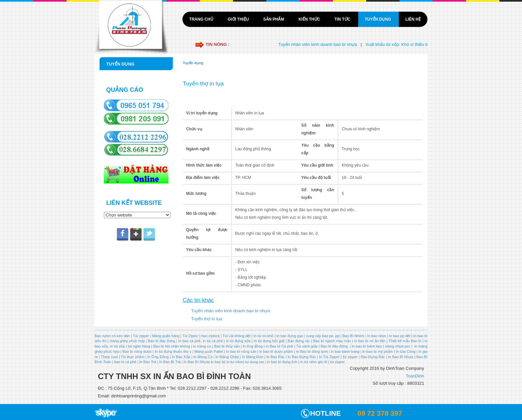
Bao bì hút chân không (171, 346)
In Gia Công (405, 351)
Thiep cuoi (109, 357)
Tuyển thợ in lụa (207, 319)
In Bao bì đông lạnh (312, 351)
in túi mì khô (264, 336)
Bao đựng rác (299, 341)
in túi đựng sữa (238, 341)
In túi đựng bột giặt (269, 341)
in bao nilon (376, 336)
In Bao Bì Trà (170, 362)
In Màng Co (203, 357)
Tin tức (343, 19)
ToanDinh (415, 376)
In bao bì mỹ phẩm (378, 351)
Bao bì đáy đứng (161, 341)
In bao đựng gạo (290, 336)
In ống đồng (252, 346)
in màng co (202, 346)
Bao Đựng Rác (373, 357)
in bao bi (218, 362)
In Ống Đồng (158, 357)
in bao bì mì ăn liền (369, 341)
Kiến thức (310, 19)
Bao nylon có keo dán (113, 336)
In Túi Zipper (329, 357)
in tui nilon (235, 362)
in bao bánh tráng (345, 351)
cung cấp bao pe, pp (323, 336)
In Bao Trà (147, 362)
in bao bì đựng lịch (282, 362)
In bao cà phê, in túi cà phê (200, 341)
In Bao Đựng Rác (301, 357)
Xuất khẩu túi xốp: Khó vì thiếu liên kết (407, 44)
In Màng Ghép (227, 357)
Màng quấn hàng (166, 336)
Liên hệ (413, 19)
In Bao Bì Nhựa (401, 357)
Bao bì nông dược (137, 351)
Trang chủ (202, 19)
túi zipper (350, 357)
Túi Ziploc (190, 336)
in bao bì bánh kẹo (367, 346)
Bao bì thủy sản (227, 346)
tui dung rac (255, 362)
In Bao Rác (275, 357)
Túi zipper (141, 336)
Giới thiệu (239, 19)
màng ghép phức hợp (127, 341)
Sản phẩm (274, 19)
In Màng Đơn (253, 357)
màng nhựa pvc (397, 346)
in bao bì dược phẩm (276, 351)
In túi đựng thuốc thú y (173, 351)
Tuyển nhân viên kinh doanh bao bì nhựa (322, 44)
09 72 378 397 (380, 413)
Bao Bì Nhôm (354, 336)
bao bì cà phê (125, 362)
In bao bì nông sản (241, 351)
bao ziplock (211, 336)
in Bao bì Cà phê (279, 346)
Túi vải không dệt (237, 336)
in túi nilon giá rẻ (314, 362)
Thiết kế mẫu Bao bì (405, 341)
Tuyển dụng (379, 19)
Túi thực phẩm (133, 357)
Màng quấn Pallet (209, 351)
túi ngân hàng (138, 346)
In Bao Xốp (181, 357)
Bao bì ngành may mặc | (332, 341)
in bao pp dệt (399, 336)
